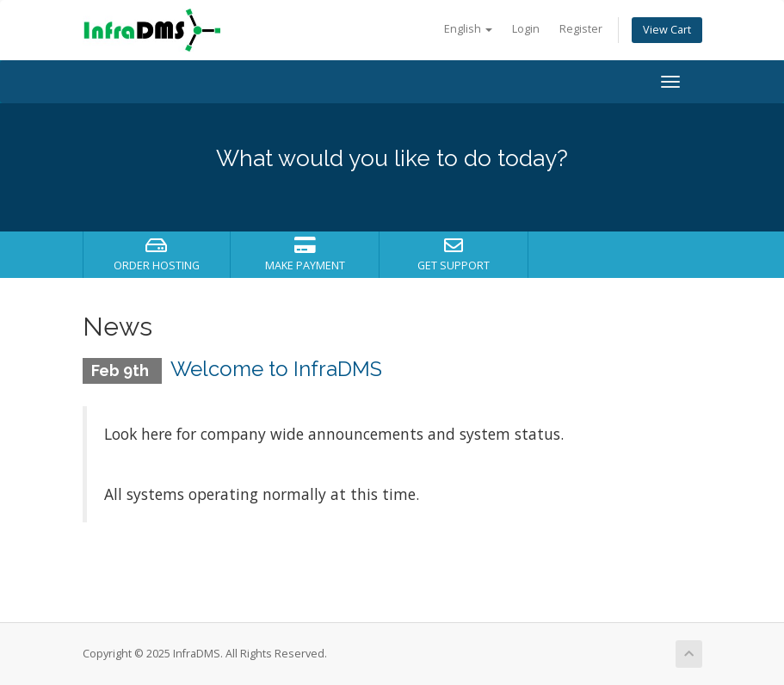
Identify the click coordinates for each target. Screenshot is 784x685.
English (468, 29)
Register (581, 29)
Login (526, 29)
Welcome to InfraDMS (276, 369)
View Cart (667, 30)
